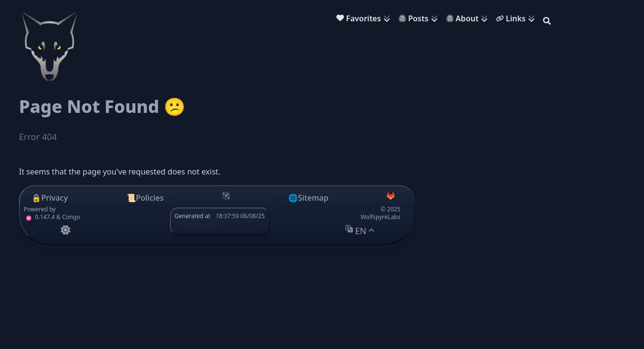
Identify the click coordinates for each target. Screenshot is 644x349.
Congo (71, 217)
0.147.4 (39, 217)
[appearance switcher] (65, 230)
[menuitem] (365, 20)
